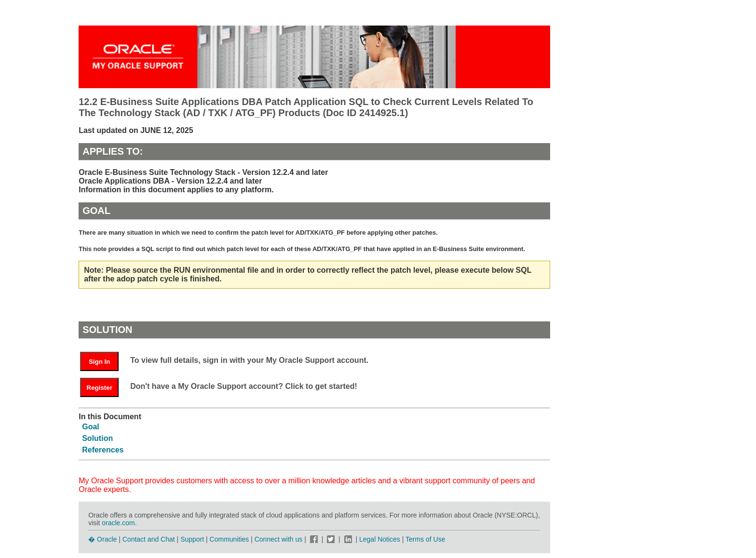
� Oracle (102, 539)
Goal (91, 427)
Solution (97, 438)
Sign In (99, 362)
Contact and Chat (149, 539)
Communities (229, 539)
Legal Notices (380, 539)
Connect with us (280, 539)
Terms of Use (425, 539)
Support (192, 539)
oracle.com (118, 523)
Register (100, 388)
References (103, 450)
